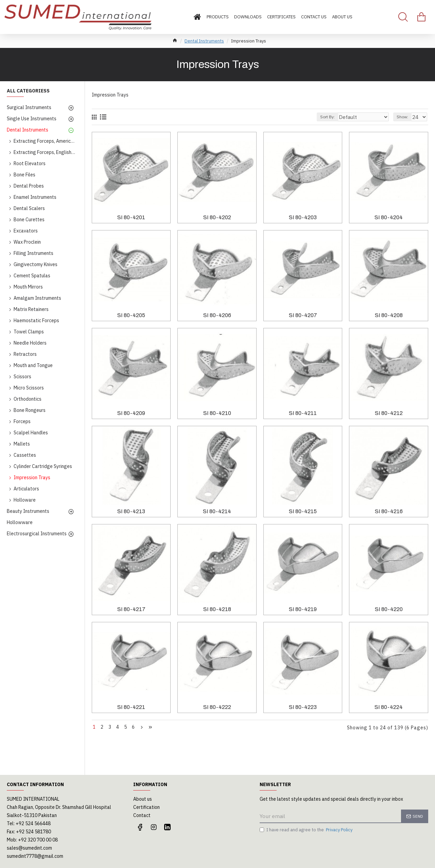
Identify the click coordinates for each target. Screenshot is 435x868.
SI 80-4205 (131, 315)
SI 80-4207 (303, 315)
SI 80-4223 (303, 707)
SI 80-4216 (389, 511)
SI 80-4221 (131, 707)
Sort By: (341, 117)
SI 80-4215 (303, 511)
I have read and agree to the (307, 830)
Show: (404, 117)
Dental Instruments (204, 41)
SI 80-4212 (389, 413)
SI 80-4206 (217, 315)
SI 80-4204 (389, 217)
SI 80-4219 (303, 609)
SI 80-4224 (389, 707)
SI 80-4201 (131, 217)
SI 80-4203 (303, 217)
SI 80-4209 (131, 413)
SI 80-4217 (131, 609)
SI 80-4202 (217, 217)
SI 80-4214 (217, 511)
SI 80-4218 (217, 609)
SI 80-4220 (389, 609)
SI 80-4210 (217, 413)
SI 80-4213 (131, 511)
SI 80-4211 (303, 413)
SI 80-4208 (389, 315)
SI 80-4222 (217, 707)
